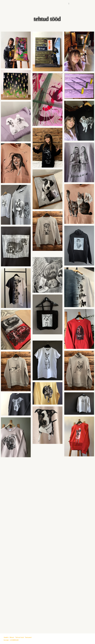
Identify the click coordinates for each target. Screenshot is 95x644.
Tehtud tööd (21, 637)
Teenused (30, 637)
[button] (69, 4)
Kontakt (6, 640)
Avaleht (6, 637)
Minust (12, 637)
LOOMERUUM (15, 640)
